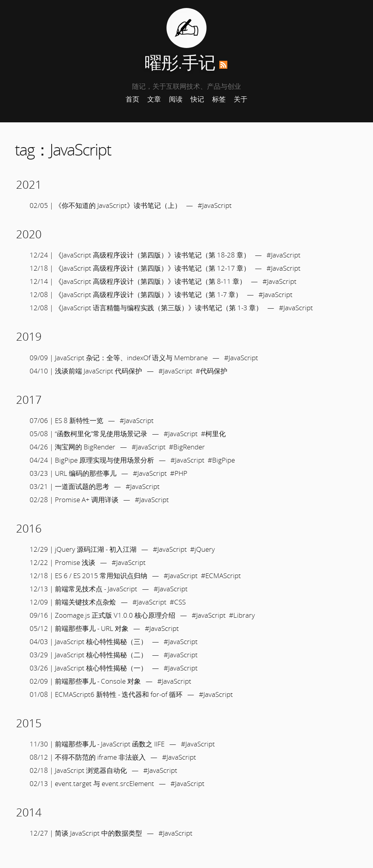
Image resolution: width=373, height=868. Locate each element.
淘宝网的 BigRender (85, 447)
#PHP (179, 473)
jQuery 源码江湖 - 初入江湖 (96, 549)
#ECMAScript (221, 576)
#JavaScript (215, 205)
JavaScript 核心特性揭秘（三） (101, 642)
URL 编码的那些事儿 (86, 473)
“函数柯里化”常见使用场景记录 (101, 434)
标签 (219, 99)
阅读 (176, 99)
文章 (154, 99)
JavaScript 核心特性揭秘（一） (101, 668)
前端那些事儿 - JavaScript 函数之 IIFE (110, 744)
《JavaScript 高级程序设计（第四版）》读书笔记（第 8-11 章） (150, 281)
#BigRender (187, 447)
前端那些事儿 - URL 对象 (92, 628)
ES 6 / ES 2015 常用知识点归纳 (101, 576)
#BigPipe (221, 460)
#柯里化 (213, 434)
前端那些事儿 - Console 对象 (98, 681)
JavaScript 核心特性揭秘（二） (101, 655)
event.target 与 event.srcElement (104, 783)
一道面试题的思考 (82, 486)
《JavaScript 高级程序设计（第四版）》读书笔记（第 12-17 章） (152, 268)
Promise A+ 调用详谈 (87, 500)
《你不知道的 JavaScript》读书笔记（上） (118, 205)
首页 (132, 99)
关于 (241, 99)
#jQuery (203, 549)
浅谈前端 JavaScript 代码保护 (98, 371)
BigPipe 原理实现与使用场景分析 (104, 460)
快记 (197, 99)
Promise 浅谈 (75, 562)
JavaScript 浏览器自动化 (91, 770)
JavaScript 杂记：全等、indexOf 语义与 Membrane (131, 358)
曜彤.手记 (180, 62)
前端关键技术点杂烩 (85, 602)
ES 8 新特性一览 (79, 420)
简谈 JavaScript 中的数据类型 (98, 833)
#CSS (178, 602)
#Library (242, 615)
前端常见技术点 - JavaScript (96, 589)
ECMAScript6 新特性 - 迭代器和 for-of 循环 (119, 694)
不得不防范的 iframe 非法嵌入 (100, 757)
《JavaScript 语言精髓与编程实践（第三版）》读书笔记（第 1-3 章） (159, 308)
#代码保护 (212, 371)
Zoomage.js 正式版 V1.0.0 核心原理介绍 (115, 615)
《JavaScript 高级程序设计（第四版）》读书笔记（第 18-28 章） (152, 255)
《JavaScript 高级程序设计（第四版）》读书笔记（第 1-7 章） (148, 294)
